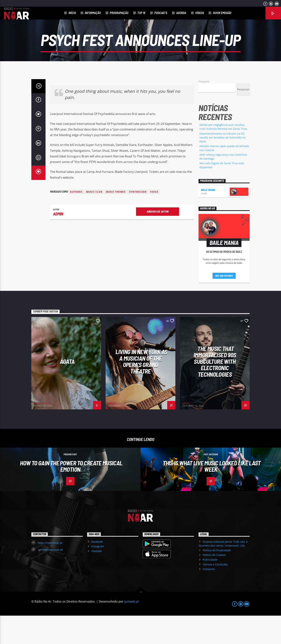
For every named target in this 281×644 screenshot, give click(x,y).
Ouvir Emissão (222, 13)
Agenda (181, 13)
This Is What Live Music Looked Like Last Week (212, 495)
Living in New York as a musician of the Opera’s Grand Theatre (141, 390)
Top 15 (141, 13)
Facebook (97, 570)
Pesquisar (204, 110)
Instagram (98, 575)
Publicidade (210, 588)
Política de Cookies (214, 583)
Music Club (94, 220)
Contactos (209, 597)
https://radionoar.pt (50, 571)
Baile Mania (208, 218)
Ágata (67, 390)
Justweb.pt (132, 630)
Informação (93, 13)
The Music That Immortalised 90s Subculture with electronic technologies (215, 390)
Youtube (96, 579)
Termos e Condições (215, 593)
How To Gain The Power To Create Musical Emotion (71, 495)
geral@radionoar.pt (50, 578)
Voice (154, 220)
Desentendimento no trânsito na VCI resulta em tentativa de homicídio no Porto (223, 166)
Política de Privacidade (217, 579)
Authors (76, 220)
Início (72, 13)
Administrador (42, 431)
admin (58, 242)
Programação (119, 13)
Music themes (116, 220)
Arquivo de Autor (158, 240)
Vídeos (200, 13)
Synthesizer (138, 220)
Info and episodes (224, 304)
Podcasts (161, 13)
